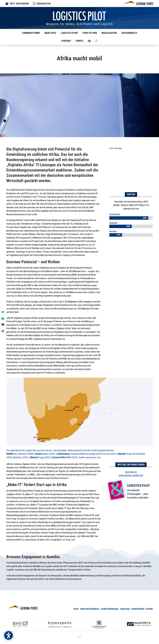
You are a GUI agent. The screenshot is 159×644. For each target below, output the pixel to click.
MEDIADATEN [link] (44, 4)
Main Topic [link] (50, 33)
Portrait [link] (66, 41)
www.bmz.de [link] (131, 472)
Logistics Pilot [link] (139, 486)
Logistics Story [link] (69, 33)
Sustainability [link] (129, 33)
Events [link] (79, 41)
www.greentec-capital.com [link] (131, 475)
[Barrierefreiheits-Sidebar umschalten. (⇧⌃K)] (9, 635)
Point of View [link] (90, 33)
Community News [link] (31, 33)
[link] (34, 4)
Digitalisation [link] (109, 33)
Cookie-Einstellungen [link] (110, 609)
